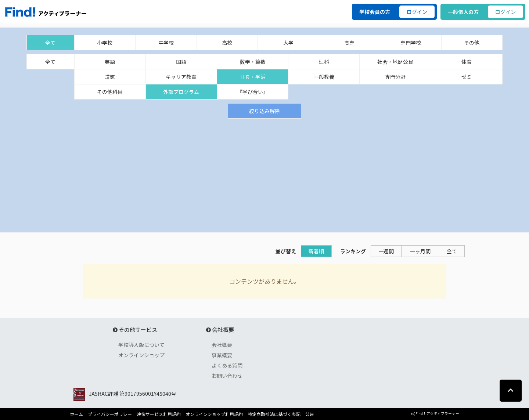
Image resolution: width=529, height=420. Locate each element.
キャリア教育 (181, 77)
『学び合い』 (253, 92)
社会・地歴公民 (395, 62)
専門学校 (411, 43)
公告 (310, 414)
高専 (349, 43)
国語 (181, 62)
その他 (472, 43)
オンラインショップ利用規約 (214, 414)
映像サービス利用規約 (159, 414)
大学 (288, 43)
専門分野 (395, 77)
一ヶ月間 (420, 251)
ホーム (76, 414)
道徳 (110, 77)
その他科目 (110, 92)
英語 (110, 62)
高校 (227, 43)
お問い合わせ (227, 376)
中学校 (166, 43)
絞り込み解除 (264, 111)
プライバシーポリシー (110, 414)
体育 (467, 62)
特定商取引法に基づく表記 (274, 414)
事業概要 (222, 355)
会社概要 (222, 345)
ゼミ (467, 77)
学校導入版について (141, 345)
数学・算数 (253, 62)
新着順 (316, 251)
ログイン (417, 12)
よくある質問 (227, 365)
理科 (324, 62)
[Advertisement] (264, 174)
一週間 (386, 251)
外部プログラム (181, 92)
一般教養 (324, 77)
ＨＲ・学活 (253, 77)
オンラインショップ (141, 355)
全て (50, 43)
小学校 (105, 43)
